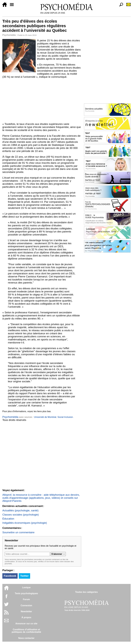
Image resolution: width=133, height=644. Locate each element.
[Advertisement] (42, 100)
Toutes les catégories (86, 592)
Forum (26, 599)
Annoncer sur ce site (26, 624)
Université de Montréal (45, 417)
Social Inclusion (65, 417)
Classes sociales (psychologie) (21, 515)
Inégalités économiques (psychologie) (25, 523)
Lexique (26, 587)
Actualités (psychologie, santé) (20, 510)
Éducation (8, 519)
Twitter (24, 576)
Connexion (26, 605)
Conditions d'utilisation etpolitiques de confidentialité (26, 631)
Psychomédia (9, 35)
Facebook (10, 576)
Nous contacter (26, 638)
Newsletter (26, 611)
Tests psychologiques (26, 593)
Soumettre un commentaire (18, 532)
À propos (26, 617)
